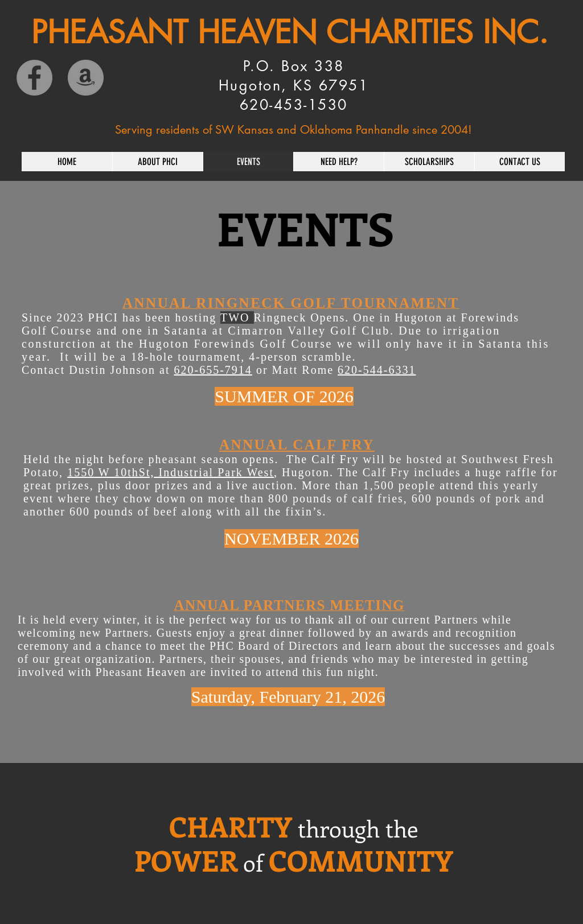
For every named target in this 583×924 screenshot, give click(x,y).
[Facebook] (34, 78)
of (253, 862)
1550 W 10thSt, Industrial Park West (171, 472)
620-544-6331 (377, 370)
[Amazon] (86, 78)
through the (358, 828)
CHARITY (231, 826)
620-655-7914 (213, 370)
